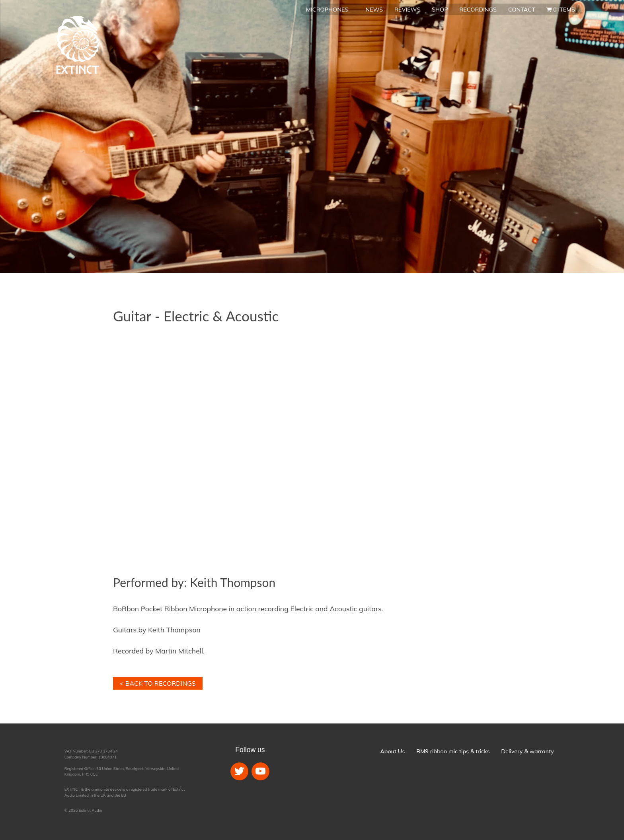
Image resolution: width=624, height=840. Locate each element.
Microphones (327, 10)
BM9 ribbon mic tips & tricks (453, 751)
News (374, 10)
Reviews (407, 10)
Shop (440, 10)
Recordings (478, 10)
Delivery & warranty (527, 751)
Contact (522, 10)
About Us (392, 751)
